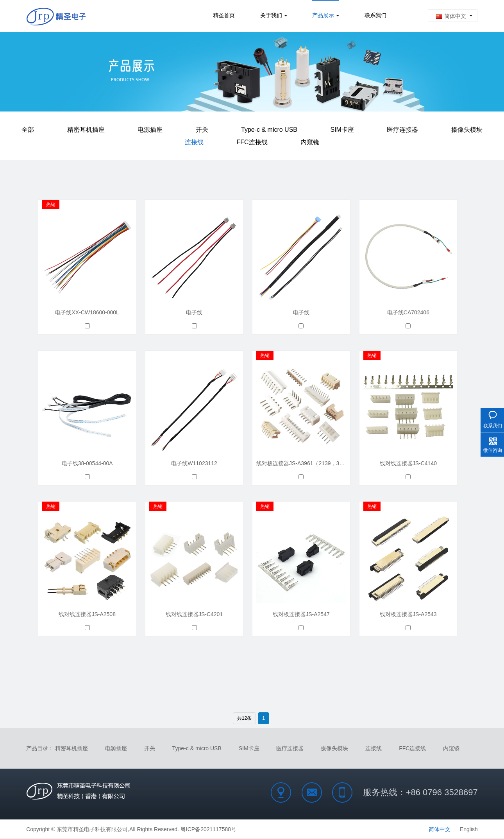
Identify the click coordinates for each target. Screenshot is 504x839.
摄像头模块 (467, 128)
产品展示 (323, 16)
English (469, 829)
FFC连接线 (252, 137)
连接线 (194, 137)
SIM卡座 (342, 128)
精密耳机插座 (86, 128)
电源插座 (150, 128)
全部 (28, 128)
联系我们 (375, 16)
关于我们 (271, 16)
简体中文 (451, 16)
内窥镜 (310, 137)
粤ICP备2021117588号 (208, 829)
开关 (202, 128)
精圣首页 (224, 16)
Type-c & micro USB (269, 128)
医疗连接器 (402, 128)
